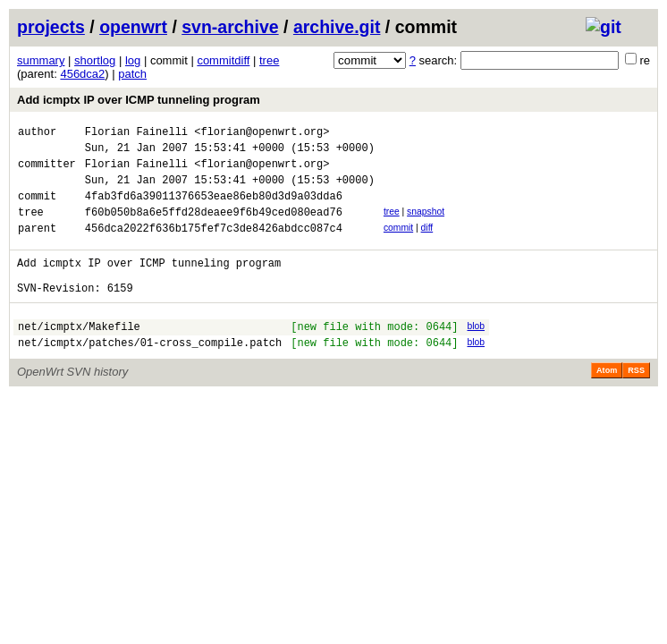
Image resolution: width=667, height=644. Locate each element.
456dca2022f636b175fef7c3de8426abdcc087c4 (214, 246)
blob (476, 353)
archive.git (337, 27)
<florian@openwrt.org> (262, 134)
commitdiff (223, 60)
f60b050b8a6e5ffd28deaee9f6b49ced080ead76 (214, 228)
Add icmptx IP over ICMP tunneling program (139, 100)
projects (51, 27)
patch (132, 74)
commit (398, 244)
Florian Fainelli (136, 134)
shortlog (95, 60)
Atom (607, 402)
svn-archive (230, 27)
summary (41, 60)
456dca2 (82, 74)
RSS (636, 402)
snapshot (426, 225)
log (133, 60)
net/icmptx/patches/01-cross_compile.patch (150, 374)
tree (269, 60)
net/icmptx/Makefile (79, 356)
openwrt (133, 27)
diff (427, 244)
